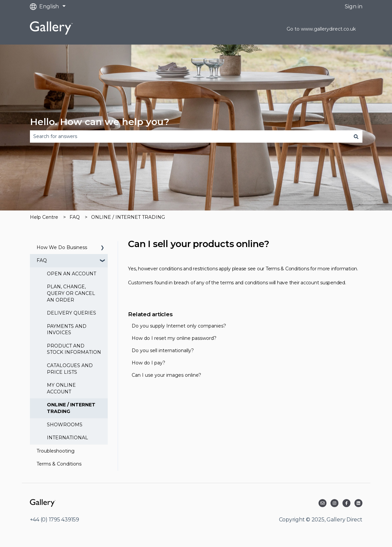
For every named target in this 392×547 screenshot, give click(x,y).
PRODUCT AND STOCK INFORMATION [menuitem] (74, 349)
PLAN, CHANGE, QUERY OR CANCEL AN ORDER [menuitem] (71, 293)
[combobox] (190, 136)
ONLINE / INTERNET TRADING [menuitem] (71, 408)
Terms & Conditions (287, 269)
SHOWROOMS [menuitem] (65, 425)
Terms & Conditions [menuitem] (59, 464)
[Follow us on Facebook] (346, 503)
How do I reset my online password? (174, 338)
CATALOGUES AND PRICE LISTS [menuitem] (70, 369)
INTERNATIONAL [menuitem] (67, 438)
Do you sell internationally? (163, 350)
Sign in (354, 6)
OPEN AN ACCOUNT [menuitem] (71, 274)
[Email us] (323, 503)
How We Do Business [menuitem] (62, 247)
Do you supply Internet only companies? (179, 326)
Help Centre (44, 217)
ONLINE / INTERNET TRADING (128, 217)
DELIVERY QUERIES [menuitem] (71, 313)
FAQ (75, 217)
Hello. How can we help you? (100, 122)
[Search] (356, 136)
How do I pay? (148, 363)
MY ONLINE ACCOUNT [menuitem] (61, 388)
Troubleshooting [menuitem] (56, 451)
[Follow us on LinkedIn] (358, 503)
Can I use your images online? (166, 375)
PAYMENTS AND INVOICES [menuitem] (67, 330)
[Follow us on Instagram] (334, 503)
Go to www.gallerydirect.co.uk (321, 29)
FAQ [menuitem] (42, 260)
